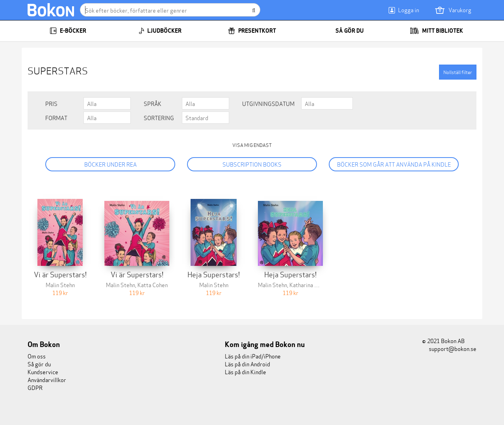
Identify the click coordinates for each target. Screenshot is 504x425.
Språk (153, 104)
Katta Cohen (153, 285)
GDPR (35, 387)
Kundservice (43, 372)
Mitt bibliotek (436, 31)
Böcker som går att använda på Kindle (394, 164)
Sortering (159, 118)
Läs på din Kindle (246, 372)
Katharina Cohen (309, 285)
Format (56, 118)
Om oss (37, 356)
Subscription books (252, 164)
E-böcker (68, 31)
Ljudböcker (160, 31)
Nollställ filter (458, 72)
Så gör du (344, 31)
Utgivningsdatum (268, 104)
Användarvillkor (47, 380)
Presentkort (252, 31)
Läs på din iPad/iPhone (253, 356)
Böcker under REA (110, 164)
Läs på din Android (247, 364)
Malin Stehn (60, 285)
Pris (51, 104)
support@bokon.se (449, 348)
